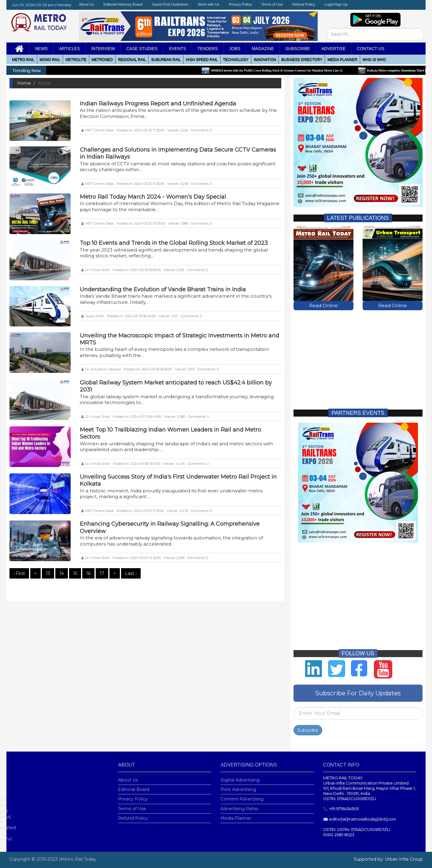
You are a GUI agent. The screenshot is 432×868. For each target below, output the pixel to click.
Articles (69, 49)
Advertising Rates (239, 804)
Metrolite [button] (76, 60)
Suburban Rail (166, 60)
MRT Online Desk (98, 130)
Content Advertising (242, 794)
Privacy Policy (240, 5)
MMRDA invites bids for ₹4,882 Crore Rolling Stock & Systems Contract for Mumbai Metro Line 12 (282, 70)
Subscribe (308, 725)
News (41, 49)
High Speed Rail (202, 60)
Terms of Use (272, 5)
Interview (103, 49)
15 (75, 573)
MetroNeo (102, 60)
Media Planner (236, 813)
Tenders (208, 49)
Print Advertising (238, 785)
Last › (131, 573)
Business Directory (302, 60)
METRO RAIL (23, 60)
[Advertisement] (358, 353)
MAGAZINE (263, 49)
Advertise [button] (333, 49)
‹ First (19, 573)
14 (62, 573)
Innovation (265, 60)
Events (178, 49)
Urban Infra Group (404, 859)
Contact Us (371, 49)
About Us (86, 5)
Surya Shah (93, 316)
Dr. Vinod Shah (96, 270)
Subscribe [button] (298, 49)
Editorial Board (134, 785)
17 (102, 573)
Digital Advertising (240, 775)
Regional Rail (132, 60)
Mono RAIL (50, 60)
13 (48, 573)
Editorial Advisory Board (123, 5)
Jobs (235, 49)
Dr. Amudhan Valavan (101, 369)
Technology (236, 60)
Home (24, 83)
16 (88, 573)
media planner (342, 60)
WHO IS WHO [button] (374, 60)
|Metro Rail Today (78, 859)
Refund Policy (304, 5)
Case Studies (142, 49)
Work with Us (209, 5)
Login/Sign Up (336, 5)
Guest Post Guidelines (170, 5)
